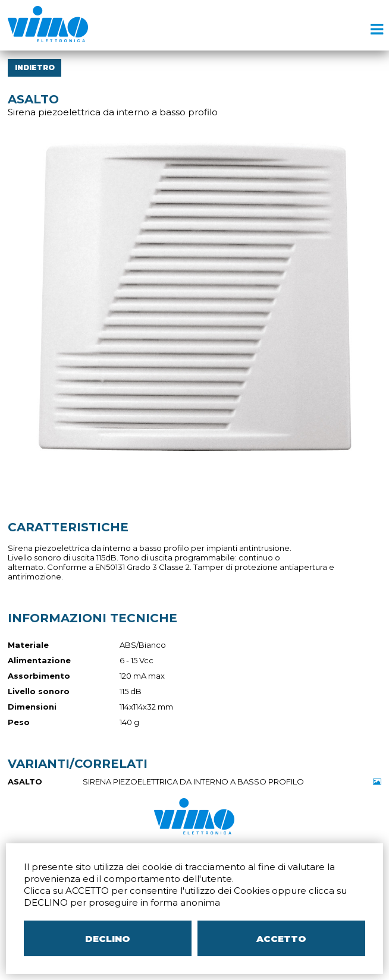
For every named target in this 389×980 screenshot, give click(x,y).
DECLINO (108, 939)
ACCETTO (281, 939)
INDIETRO (35, 67)
